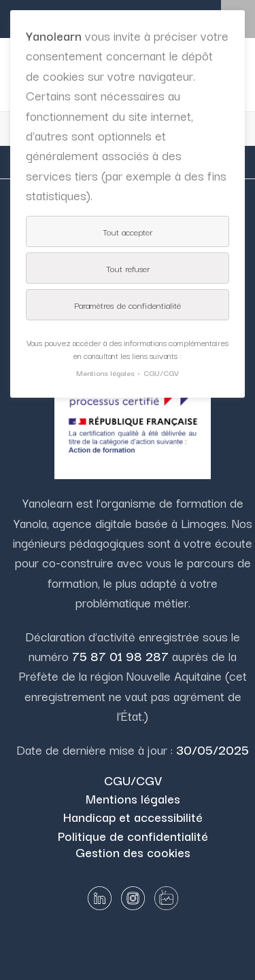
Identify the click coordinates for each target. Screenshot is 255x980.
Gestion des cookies (133, 852)
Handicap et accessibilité (133, 816)
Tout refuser (128, 268)
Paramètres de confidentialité (128, 305)
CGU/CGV (133, 780)
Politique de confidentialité (133, 835)
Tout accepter (128, 231)
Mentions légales (133, 798)
